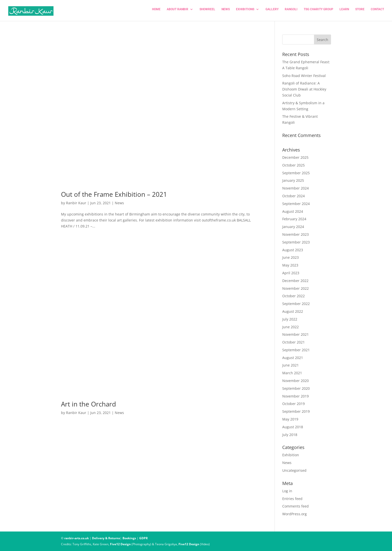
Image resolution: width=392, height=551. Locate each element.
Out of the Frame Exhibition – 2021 (114, 194)
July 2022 (290, 319)
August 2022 (293, 311)
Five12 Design (120, 544)
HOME (156, 12)
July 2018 (290, 435)
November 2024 (295, 188)
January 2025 (293, 180)
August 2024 (293, 211)
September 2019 (296, 411)
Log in (287, 491)
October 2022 (293, 296)
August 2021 (293, 358)
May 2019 (290, 419)
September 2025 (296, 173)
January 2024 (293, 227)
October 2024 (293, 196)
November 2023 (295, 234)
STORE (360, 12)
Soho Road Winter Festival (304, 76)
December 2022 (295, 281)
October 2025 (293, 165)
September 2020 (296, 388)
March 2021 (292, 373)
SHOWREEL (207, 12)
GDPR (143, 538)
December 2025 (295, 157)
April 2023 (291, 273)
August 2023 (293, 250)
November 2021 (295, 334)
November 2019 (295, 396)
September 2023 (296, 242)
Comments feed (295, 506)
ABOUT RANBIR (177, 12)
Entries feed (292, 499)
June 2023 (290, 257)
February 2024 (294, 219)
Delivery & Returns (106, 538)
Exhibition (291, 455)
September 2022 (296, 304)
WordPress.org (294, 514)
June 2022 (290, 327)
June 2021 (290, 365)
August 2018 (293, 427)
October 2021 (293, 342)
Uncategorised (294, 470)
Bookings (129, 538)
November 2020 (295, 381)
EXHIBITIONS (245, 12)
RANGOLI (291, 12)
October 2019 (293, 404)
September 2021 (296, 350)
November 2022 (295, 288)
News (119, 203)
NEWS (226, 12)
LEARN (344, 12)
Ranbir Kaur (76, 203)
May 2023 (290, 265)
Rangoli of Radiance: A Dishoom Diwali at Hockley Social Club (304, 89)
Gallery (272, 12)
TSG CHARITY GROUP (318, 12)
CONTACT (377, 12)
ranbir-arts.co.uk (76, 538)
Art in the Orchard (88, 404)
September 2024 (296, 204)
